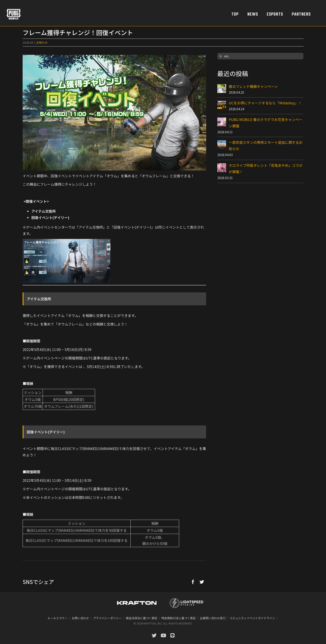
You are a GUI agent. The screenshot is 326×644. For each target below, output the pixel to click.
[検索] (221, 56)
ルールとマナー (58, 618)
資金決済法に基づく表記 (141, 618)
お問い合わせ (80, 618)
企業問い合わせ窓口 (213, 618)
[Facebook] (193, 582)
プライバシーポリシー (107, 618)
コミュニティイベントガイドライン (252, 618)
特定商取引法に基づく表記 (178, 618)
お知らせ (42, 42)
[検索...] (260, 56)
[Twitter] (202, 582)
